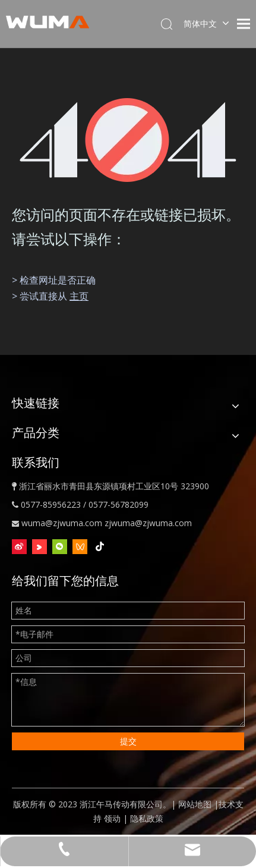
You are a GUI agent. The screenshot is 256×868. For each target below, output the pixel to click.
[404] (128, 140)
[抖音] (100, 546)
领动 (112, 818)
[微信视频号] (80, 546)
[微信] (60, 546)
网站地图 (195, 804)
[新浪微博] (19, 546)
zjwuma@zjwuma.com (148, 523)
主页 (79, 296)
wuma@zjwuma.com (62, 523)
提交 (128, 741)
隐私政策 (147, 818)
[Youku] (39, 546)
